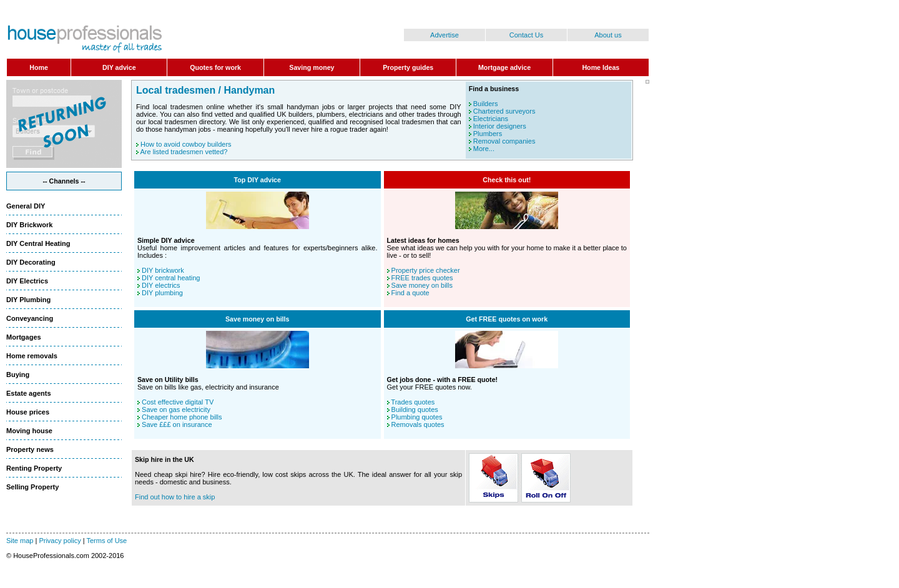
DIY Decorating (31, 262)
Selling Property (32, 487)
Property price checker (426, 270)
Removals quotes (418, 424)
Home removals (32, 356)
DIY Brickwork (29, 225)
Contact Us (526, 35)
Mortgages (24, 337)
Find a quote (410, 293)
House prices (28, 412)
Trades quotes (413, 402)
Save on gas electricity (176, 409)
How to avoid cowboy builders (186, 144)
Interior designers (500, 126)
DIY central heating (171, 278)
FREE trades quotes (422, 278)
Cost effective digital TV (178, 402)
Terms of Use (106, 541)
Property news (30, 449)
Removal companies (504, 141)
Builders (486, 104)
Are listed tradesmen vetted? (184, 152)
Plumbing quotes (417, 417)
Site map (20, 541)
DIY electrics (161, 285)
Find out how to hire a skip (175, 497)
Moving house (29, 431)
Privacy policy (60, 541)
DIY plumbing (162, 293)
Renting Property (34, 468)
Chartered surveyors (504, 111)
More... (484, 149)
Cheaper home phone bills (182, 417)
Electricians (491, 119)
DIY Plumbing (28, 300)
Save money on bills (422, 285)
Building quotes (415, 409)
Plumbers (488, 134)
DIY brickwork (163, 270)
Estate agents (29, 393)
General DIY (26, 206)
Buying (18, 375)
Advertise (445, 35)
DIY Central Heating (38, 243)
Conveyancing (30, 318)
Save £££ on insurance (177, 424)
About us (608, 35)
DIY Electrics (27, 281)
